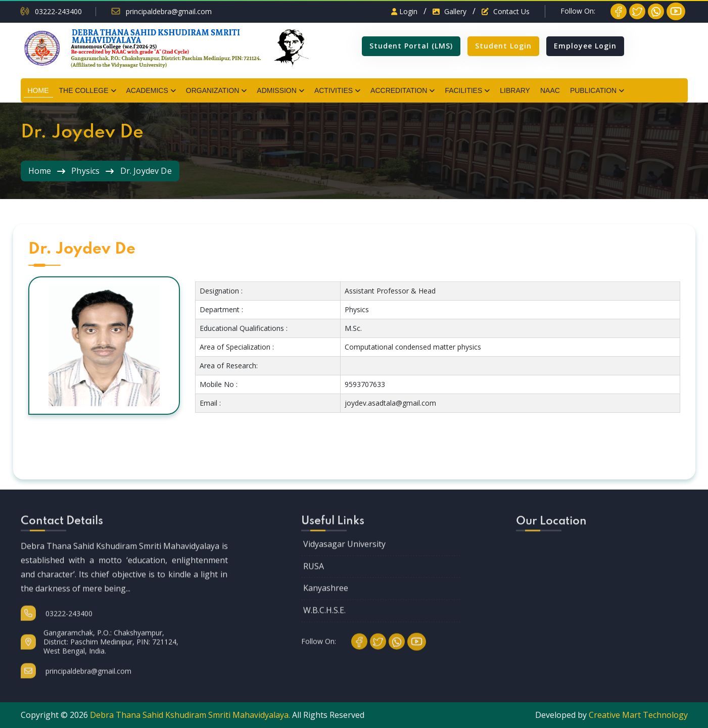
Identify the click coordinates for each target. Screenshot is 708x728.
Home (40, 171)
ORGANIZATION (213, 90)
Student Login (503, 46)
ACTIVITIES (334, 90)
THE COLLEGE (84, 90)
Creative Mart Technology (638, 715)
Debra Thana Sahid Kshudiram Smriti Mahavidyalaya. (190, 715)
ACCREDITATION (399, 90)
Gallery (450, 11)
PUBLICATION (593, 90)
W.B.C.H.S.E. (324, 621)
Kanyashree (326, 599)
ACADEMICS (147, 90)
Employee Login (585, 46)
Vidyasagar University (344, 555)
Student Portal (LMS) (411, 46)
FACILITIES (463, 90)
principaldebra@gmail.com (169, 12)
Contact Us (506, 11)
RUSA (314, 577)
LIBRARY (515, 90)
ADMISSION (277, 90)
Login (404, 11)
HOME (38, 90)
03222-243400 (58, 12)
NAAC (550, 90)
